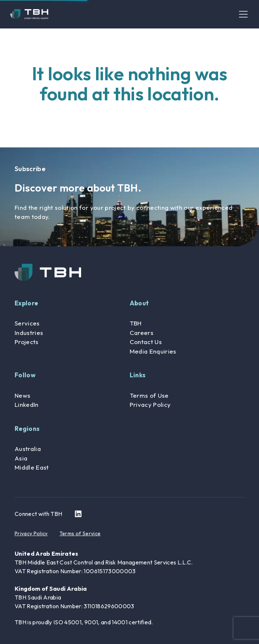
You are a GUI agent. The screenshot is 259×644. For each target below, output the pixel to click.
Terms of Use (149, 395)
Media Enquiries (153, 351)
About (139, 303)
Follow (25, 375)
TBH (136, 323)
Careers (142, 333)
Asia (21, 458)
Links (138, 375)
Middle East (32, 467)
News (22, 395)
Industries (29, 333)
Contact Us (146, 342)
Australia (28, 449)
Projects (27, 342)
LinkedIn (27, 404)
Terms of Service (80, 533)
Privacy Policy (150, 404)
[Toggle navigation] (243, 14)
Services (27, 323)
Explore (26, 303)
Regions (27, 429)
